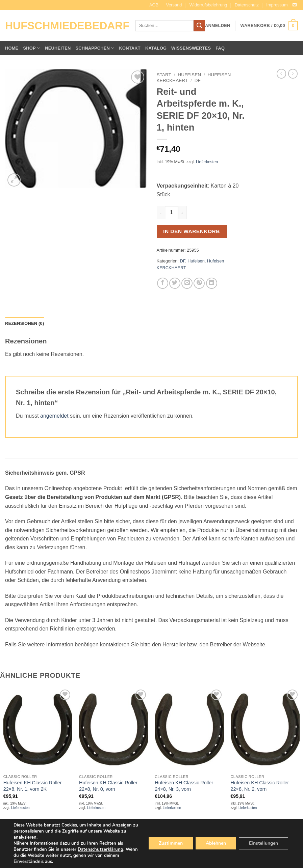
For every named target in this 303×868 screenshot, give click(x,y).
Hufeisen (189, 75)
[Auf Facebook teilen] (163, 283)
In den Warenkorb (192, 231)
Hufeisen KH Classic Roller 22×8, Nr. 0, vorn (108, 786)
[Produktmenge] (172, 213)
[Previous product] (293, 74)
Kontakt (130, 48)
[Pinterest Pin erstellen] (199, 283)
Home (12, 48)
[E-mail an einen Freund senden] (187, 283)
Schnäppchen (95, 48)
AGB (154, 5)
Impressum (277, 5)
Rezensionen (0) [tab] (24, 323)
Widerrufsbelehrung (208, 5)
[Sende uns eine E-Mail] (295, 5)
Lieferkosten (207, 162)
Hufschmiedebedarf (65, 26)
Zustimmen (171, 843)
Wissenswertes (191, 48)
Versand (174, 5)
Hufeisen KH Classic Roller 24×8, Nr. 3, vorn (184, 786)
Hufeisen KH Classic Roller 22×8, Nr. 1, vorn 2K (33, 786)
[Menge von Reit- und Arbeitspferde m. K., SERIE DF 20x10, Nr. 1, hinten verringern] (161, 213)
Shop (32, 48)
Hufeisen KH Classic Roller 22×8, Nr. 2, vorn (260, 786)
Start (164, 75)
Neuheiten (58, 48)
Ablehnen (216, 843)
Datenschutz (247, 5)
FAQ (220, 48)
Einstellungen (263, 843)
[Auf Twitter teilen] (175, 283)
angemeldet (54, 416)
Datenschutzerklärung (100, 849)
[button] (218, 26)
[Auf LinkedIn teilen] (212, 283)
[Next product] (281, 74)
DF (198, 80)
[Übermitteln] (199, 26)
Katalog (156, 48)
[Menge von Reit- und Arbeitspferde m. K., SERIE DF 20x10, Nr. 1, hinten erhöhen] (182, 213)
